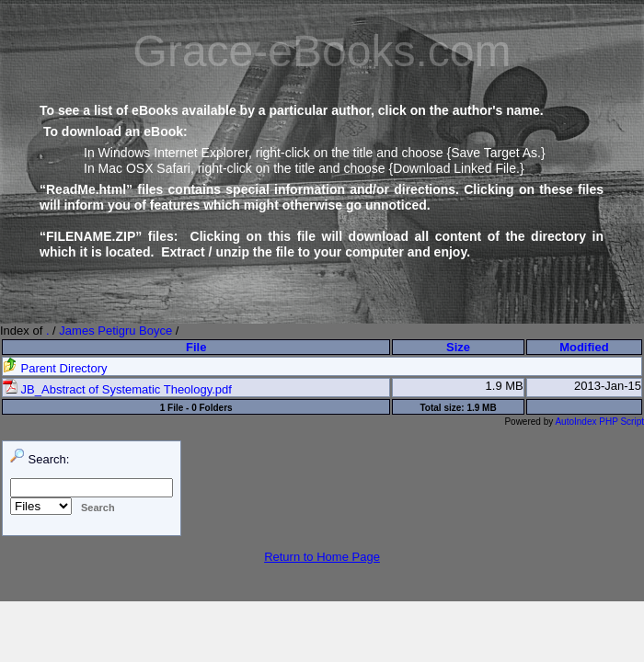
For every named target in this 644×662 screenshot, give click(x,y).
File (196, 347)
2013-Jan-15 (608, 386)
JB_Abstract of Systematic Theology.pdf (117, 389)
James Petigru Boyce (115, 331)
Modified (584, 347)
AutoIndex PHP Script (599, 422)
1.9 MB (505, 386)
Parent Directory (55, 368)
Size (458, 347)
